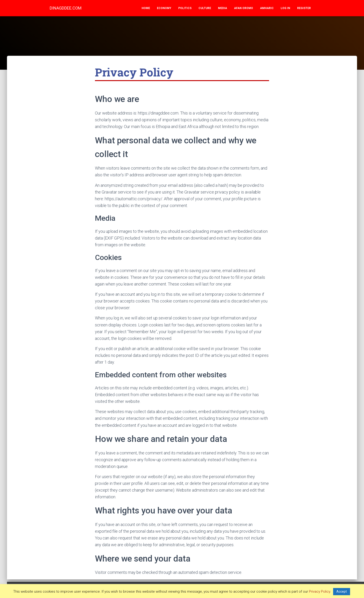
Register (304, 8)
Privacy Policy (320, 591)
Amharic (267, 8)
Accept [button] (342, 591)
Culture (205, 8)
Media (223, 8)
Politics (185, 8)
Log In (285, 8)
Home (146, 8)
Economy (164, 8)
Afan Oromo (244, 8)
